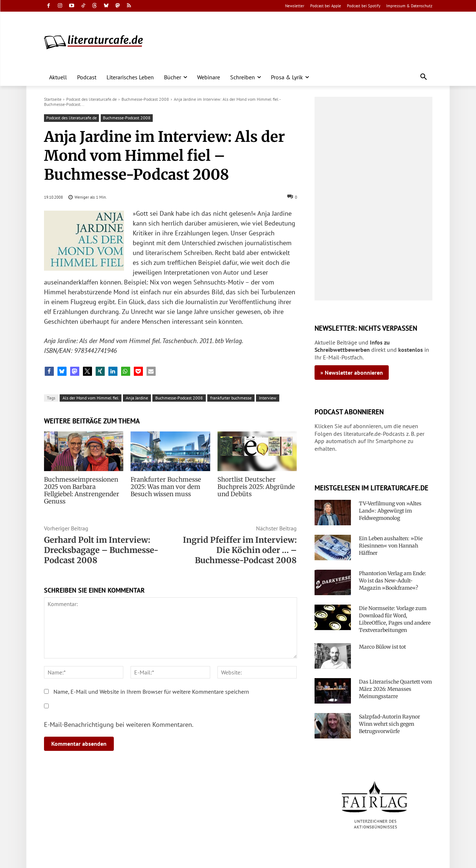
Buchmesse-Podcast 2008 (145, 99)
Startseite (53, 99)
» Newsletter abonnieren (352, 373)
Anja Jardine (137, 398)
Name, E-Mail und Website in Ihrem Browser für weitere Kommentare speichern (151, 684)
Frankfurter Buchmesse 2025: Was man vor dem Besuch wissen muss (164, 487)
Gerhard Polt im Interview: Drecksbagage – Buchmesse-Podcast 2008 (101, 543)
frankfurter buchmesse (231, 398)
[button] (424, 77)
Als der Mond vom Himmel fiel (91, 398)
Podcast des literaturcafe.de (91, 99)
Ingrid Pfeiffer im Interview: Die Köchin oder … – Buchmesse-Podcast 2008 (240, 543)
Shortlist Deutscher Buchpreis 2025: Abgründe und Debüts (255, 487)
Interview (268, 398)
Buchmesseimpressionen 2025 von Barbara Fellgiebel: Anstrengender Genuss (84, 487)
